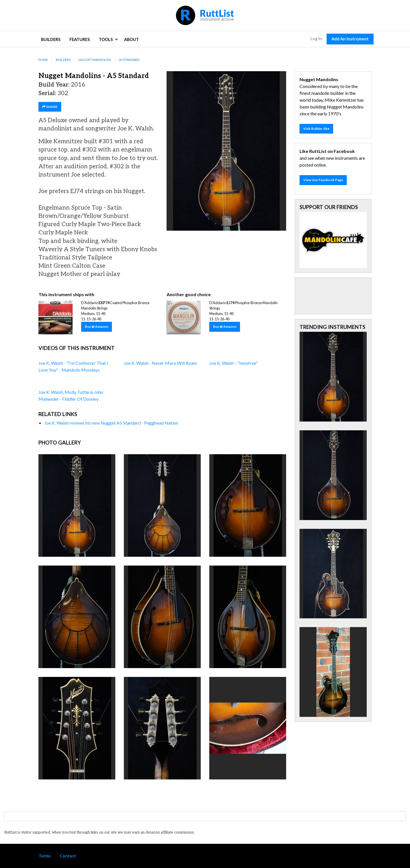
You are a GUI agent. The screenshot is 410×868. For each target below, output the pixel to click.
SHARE (50, 107)
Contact (68, 856)
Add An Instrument (350, 39)
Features (80, 39)
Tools (106, 39)
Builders (51, 39)
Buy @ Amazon (97, 326)
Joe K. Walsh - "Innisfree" (234, 363)
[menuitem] (51, 39)
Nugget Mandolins (95, 60)
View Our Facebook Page (323, 180)
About (132, 39)
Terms (45, 856)
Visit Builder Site (316, 129)
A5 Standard (129, 60)
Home (43, 60)
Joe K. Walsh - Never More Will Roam (160, 363)
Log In (316, 39)
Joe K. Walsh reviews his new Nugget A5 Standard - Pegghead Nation (111, 423)
